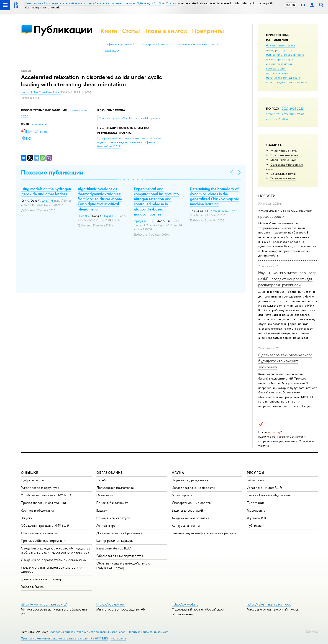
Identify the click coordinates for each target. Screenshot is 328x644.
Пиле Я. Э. (84, 216)
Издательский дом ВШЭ (264, 488)
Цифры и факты (32, 480)
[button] (120, 180)
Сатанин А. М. (220, 211)
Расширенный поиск (154, 44)
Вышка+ (102, 510)
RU (288, 5)
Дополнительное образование (119, 533)
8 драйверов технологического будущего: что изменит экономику (285, 361)
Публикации (63, 29)
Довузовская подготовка (115, 488)
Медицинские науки (284, 160)
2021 (293, 114)
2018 (277, 119)
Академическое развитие (191, 518)
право (270, 82)
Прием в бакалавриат (112, 503)
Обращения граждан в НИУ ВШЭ (45, 525)
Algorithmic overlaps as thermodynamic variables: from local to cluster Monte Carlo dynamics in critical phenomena (100, 199)
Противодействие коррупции (43, 540)
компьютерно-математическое (277, 71)
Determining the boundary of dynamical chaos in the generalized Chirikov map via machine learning (215, 196)
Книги (109, 31)
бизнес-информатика (281, 45)
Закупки (27, 518)
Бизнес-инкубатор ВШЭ (114, 548)
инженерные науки (279, 64)
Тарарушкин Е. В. (144, 221)
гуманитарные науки (280, 59)
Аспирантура (106, 525)
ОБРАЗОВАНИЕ (110, 473)
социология (284, 82)
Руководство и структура (40, 488)
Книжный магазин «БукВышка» (269, 495)
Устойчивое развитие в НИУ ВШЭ (46, 495)
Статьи (131, 31)
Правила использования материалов (196, 44)
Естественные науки (284, 155)
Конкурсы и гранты (186, 525)
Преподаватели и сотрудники (43, 503)
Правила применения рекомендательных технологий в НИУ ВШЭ (65, 638)
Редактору (312, 631)
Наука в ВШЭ (111, 51)
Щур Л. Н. (47, 201)
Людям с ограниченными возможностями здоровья (52, 569)
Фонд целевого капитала (40, 533)
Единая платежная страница (42, 579)
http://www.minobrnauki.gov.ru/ (44, 604)
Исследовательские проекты (193, 488)
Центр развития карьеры (115, 540)
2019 (269, 119)
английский (40, 124)
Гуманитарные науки (284, 151)
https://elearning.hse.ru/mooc (269, 604)
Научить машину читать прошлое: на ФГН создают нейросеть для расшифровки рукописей (287, 279)
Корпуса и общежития (37, 510)
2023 (277, 114)
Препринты (208, 31)
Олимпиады (105, 495)
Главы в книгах (166, 31)
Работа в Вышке (32, 587)
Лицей (101, 480)
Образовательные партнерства (120, 556)
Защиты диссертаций (187, 510)
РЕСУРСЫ (256, 473)
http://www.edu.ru (185, 604)
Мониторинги (182, 495)
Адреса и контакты (63, 632)
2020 (301, 114)
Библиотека (256, 480)
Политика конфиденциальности (149, 632)
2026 (293, 108)
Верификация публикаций (118, 44)
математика (274, 77)
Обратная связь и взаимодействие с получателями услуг (123, 565)
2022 (285, 114)
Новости (267, 196)
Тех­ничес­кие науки (283, 178)
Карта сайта (118, 638)
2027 (285, 108)
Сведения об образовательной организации (54, 560)
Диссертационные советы (191, 503)
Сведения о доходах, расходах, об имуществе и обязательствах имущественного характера (56, 550)
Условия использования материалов (101, 632)
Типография (256, 503)
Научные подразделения (190, 480)
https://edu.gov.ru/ (110, 604)
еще (285, 119)
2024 (269, 114)
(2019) (129, 142)
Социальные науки (283, 174)
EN (293, 5)
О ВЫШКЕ (30, 473)
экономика (300, 82)
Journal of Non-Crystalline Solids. (41, 92)
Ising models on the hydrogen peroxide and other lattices (46, 191)
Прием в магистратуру (113, 518)
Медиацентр (256, 510)
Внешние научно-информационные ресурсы (204, 533)
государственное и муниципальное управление (285, 52)
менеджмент (292, 77)
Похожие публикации (52, 172)
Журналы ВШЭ (258, 518)
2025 (300, 108)
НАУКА (178, 473)
